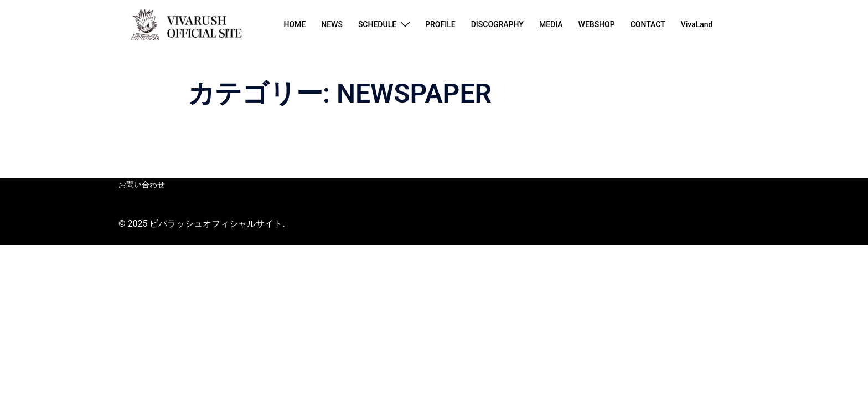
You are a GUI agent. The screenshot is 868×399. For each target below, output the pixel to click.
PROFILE (440, 24)
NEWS (332, 24)
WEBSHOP (597, 24)
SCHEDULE (377, 24)
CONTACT (648, 24)
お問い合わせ (142, 185)
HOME (294, 24)
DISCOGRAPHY (497, 24)
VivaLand (697, 24)
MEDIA (551, 24)
